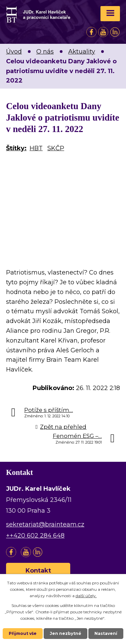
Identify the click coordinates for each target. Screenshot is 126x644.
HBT (36, 148)
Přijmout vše (23, 633)
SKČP (56, 148)
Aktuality (82, 52)
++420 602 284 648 (35, 536)
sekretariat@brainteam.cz (45, 524)
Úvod (14, 52)
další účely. (86, 596)
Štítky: (16, 148)
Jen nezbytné (66, 633)
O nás (45, 52)
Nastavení (106, 633)
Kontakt (38, 571)
